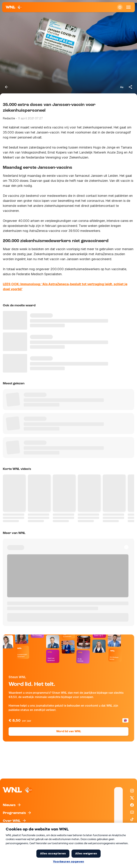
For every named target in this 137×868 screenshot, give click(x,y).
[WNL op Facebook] (132, 805)
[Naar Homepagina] (14, 7)
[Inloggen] (120, 7)
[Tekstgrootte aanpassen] (122, 87)
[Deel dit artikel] (131, 87)
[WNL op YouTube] (132, 812)
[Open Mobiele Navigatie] (128, 7)
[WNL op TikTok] (132, 819)
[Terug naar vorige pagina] (6, 87)
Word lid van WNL (69, 731)
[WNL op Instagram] (132, 791)
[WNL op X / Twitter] (132, 798)
